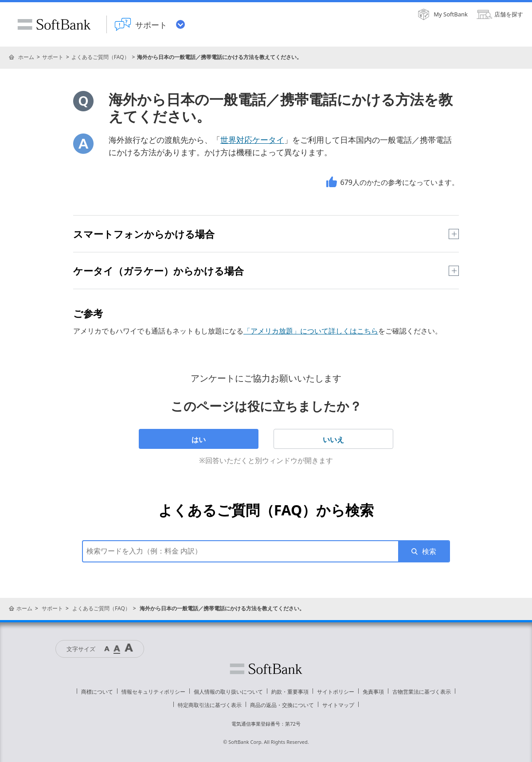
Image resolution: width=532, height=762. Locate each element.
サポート (53, 57)
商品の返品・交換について (282, 705)
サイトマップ (338, 705)
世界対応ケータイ (252, 140)
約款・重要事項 (290, 692)
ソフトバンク (266, 669)
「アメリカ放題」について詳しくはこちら (311, 331)
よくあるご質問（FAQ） (100, 57)
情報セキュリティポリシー (153, 692)
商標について (97, 692)
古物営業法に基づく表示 (422, 692)
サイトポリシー (336, 692)
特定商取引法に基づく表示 (210, 705)
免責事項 (373, 692)
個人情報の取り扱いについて (228, 692)
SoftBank (54, 24)
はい (199, 440)
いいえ (333, 440)
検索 (429, 551)
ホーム (26, 57)
